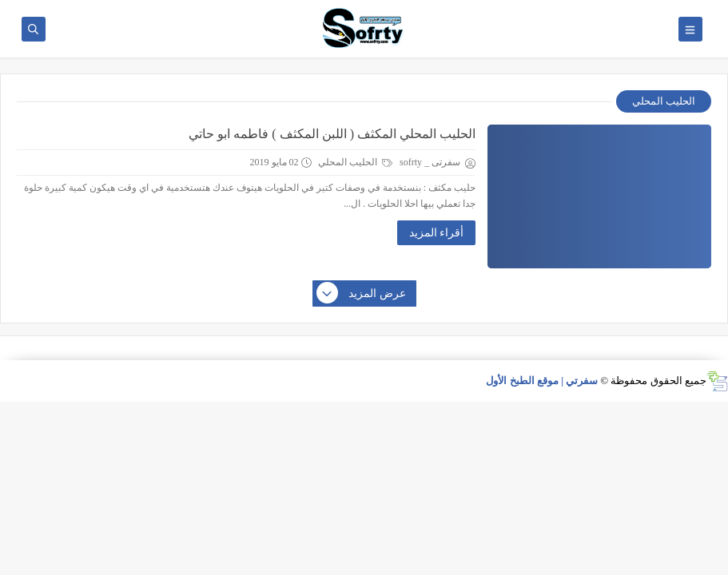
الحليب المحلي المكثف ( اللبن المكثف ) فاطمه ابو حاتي (332, 134)
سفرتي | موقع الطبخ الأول (542, 381)
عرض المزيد (362, 294)
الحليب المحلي (355, 162)
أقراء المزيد (437, 233)
